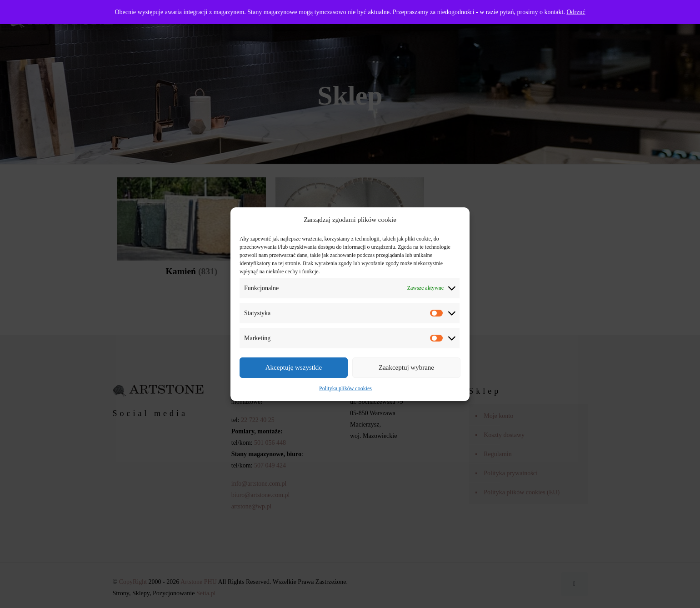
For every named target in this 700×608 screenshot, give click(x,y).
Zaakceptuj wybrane (406, 367)
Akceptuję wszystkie (294, 367)
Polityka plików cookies (345, 388)
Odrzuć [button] (576, 12)
